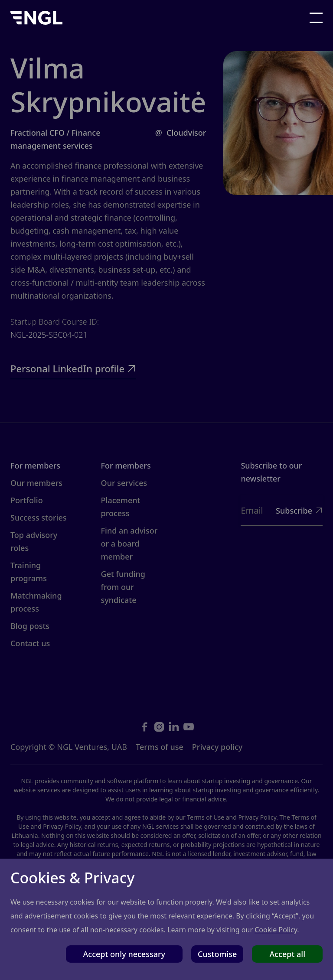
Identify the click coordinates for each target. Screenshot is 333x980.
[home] (36, 18)
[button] (316, 18)
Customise (217, 954)
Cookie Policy (276, 930)
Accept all (287, 954)
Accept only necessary (124, 954)
